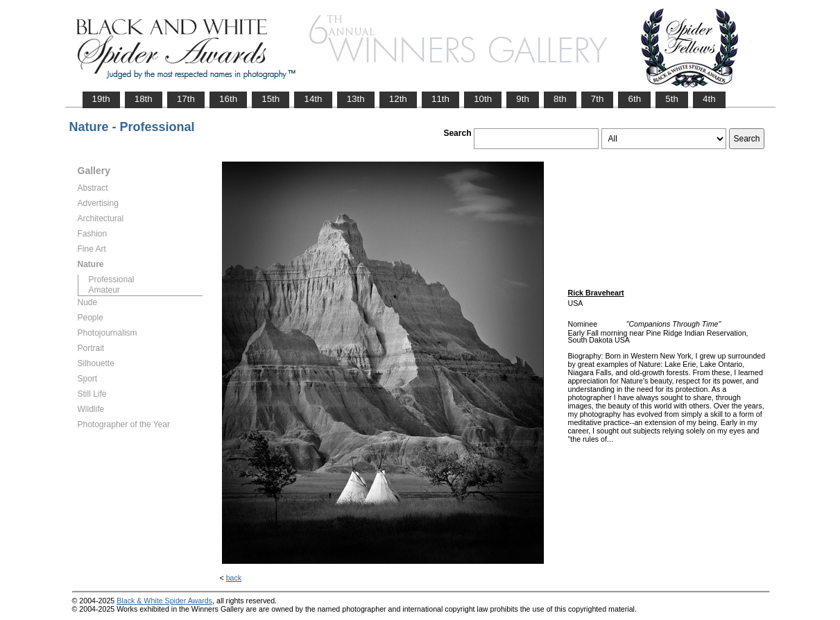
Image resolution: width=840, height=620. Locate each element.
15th (271, 99)
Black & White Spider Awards (164, 601)
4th (709, 99)
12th (398, 99)
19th (101, 99)
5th (672, 99)
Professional (112, 279)
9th (523, 99)
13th (356, 99)
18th (144, 99)
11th (440, 99)
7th (598, 99)
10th (483, 99)
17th (186, 99)
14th (313, 99)
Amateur (104, 290)
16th (228, 99)
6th (634, 99)
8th (560, 99)
